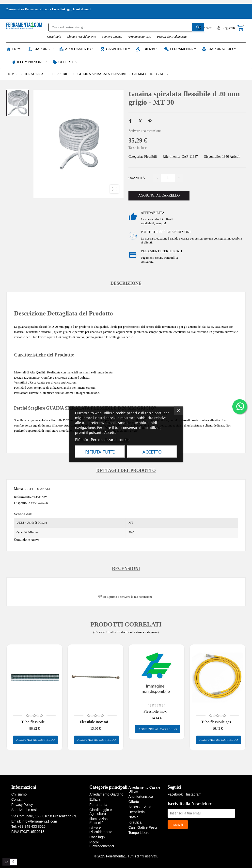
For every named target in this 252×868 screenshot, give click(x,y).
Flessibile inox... (157, 711)
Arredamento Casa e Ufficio (144, 789)
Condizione (22, 540)
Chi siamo (19, 794)
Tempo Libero (139, 833)
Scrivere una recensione (145, 131)
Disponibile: (212, 157)
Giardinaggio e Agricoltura (101, 812)
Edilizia (95, 799)
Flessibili (150, 157)
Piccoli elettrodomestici (172, 36)
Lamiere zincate (112, 36)
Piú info (82, 439)
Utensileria (137, 812)
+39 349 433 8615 (32, 826)
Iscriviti (178, 825)
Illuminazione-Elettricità (100, 821)
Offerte (134, 802)
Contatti (17, 799)
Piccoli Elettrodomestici (102, 844)
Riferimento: (172, 157)
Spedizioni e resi (24, 810)
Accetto (152, 452)
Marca (18, 489)
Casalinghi (54, 36)
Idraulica (135, 822)
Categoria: (136, 157)
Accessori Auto (140, 807)
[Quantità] (168, 178)
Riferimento (22, 497)
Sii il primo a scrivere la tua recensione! (126, 597)
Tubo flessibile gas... (218, 722)
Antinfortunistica (141, 797)
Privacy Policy (22, 805)
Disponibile (22, 503)
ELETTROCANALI (37, 489)
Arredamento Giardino (106, 794)
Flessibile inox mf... (95, 722)
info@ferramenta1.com (39, 821)
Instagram (194, 794)
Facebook (175, 794)
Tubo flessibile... (35, 722)
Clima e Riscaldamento (101, 830)
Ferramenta (98, 805)
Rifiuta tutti (100, 452)
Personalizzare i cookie (110, 439)
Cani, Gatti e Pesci (143, 827)
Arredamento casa (140, 36)
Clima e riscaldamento (81, 36)
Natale (133, 817)
